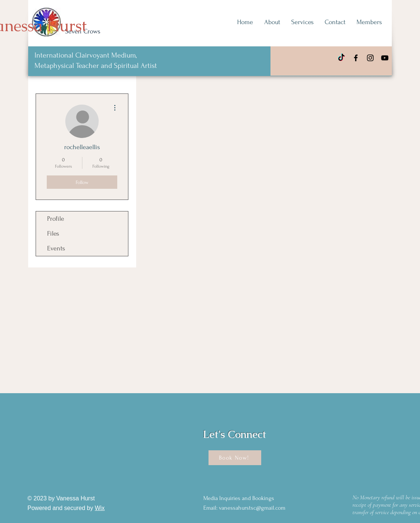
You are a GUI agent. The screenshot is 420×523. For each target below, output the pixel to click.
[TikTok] (341, 58)
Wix (100, 508)
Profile (56, 219)
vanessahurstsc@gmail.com (252, 508)
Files (53, 233)
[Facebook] (356, 58)
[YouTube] (385, 58)
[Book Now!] (235, 458)
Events (56, 248)
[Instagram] (370, 58)
